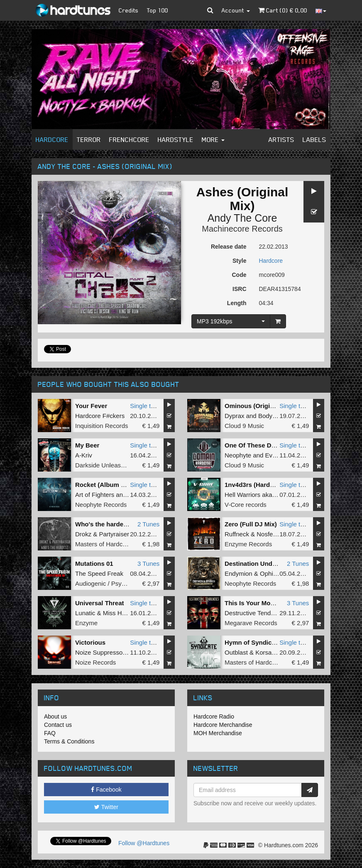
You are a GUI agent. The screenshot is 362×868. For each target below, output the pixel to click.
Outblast (236, 652)
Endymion (238, 573)
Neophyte (238, 455)
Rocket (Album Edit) (105, 485)
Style (239, 261)
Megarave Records (251, 623)
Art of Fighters (95, 495)
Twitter (106, 807)
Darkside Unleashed (103, 465)
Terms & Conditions (69, 741)
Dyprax (235, 416)
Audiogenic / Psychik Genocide (118, 583)
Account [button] (236, 10)
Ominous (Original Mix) (259, 406)
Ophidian (272, 573)
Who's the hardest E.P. (108, 524)
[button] (210, 10)
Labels (314, 139)
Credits (129, 10)
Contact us (58, 725)
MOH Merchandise (218, 733)
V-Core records (246, 505)
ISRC (239, 289)
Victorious (90, 642)
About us (55, 716)
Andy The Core (242, 218)
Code (239, 275)
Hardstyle (176, 139)
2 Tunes (148, 524)
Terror (89, 139)
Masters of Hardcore (103, 544)
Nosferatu (270, 534)
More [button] (213, 139)
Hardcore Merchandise (223, 725)
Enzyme (86, 623)
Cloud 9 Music (244, 426)
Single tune (146, 406)
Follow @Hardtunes (144, 843)
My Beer (87, 445)
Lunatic (85, 613)
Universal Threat (100, 603)
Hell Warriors (242, 495)
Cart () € (283, 10)
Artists (281, 139)
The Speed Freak (99, 573)
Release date (229, 247)
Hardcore (52, 139)
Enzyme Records (248, 544)
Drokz (83, 534)
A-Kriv (84, 455)
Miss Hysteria (122, 613)
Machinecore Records (242, 229)
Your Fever (91, 406)
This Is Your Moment (255, 603)
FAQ (50, 733)
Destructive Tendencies (257, 613)
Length (237, 303)
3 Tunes (148, 564)
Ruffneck (237, 534)
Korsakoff (268, 652)
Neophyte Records (101, 505)
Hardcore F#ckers (100, 416)
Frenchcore (129, 139)
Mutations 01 (94, 564)
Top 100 (158, 10)
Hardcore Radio (214, 716)
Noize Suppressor (100, 652)
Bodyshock (273, 416)
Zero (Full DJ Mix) (251, 524)
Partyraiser (114, 534)
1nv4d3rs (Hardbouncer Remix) (271, 485)
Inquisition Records (102, 426)
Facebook (106, 790)
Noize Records (95, 662)
